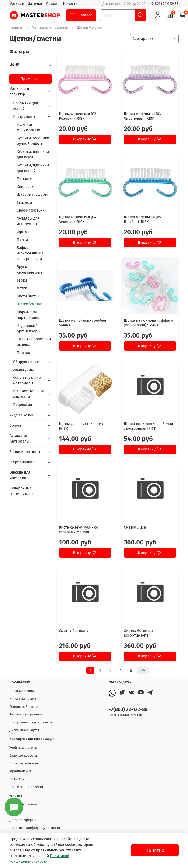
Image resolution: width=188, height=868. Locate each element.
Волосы (16, 425)
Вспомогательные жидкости (29, 394)
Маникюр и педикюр (50, 27)
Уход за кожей (22, 415)
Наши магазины (22, 691)
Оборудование (26, 362)
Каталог (81, 15)
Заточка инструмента (26, 714)
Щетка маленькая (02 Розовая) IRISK (78, 116)
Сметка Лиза (135, 527)
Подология (23, 405)
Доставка (16, 812)
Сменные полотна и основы (34, 342)
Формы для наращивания (29, 315)
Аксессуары (23, 370)
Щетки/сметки (30, 304)
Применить (30, 79)
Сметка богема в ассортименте (138, 633)
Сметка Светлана (74, 631)
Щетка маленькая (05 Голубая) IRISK (142, 219)
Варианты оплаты (24, 804)
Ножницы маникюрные (28, 127)
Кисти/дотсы (28, 296)
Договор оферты (23, 820)
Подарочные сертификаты (21, 491)
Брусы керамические (30, 270)
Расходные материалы (19, 438)
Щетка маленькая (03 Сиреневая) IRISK (142, 116)
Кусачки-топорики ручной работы (33, 141)
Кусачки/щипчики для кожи (33, 154)
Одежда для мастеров (20, 475)
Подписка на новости (26, 787)
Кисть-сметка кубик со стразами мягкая (79, 530)
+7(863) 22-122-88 (164, 4)
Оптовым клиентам (24, 763)
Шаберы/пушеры (32, 194)
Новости (70, 4)
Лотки (22, 288)
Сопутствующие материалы (27, 380)
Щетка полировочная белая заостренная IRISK (148, 426)
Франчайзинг (20, 771)
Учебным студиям (23, 748)
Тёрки (22, 280)
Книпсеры (26, 186)
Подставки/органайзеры (29, 328)
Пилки (22, 240)
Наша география (23, 699)
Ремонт (52, 4)
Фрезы (23, 232)
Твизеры (24, 202)
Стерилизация (22, 462)
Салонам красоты (23, 756)
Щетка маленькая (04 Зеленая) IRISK (78, 219)
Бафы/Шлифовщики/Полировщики (30, 253)
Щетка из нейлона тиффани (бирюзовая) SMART (149, 323)
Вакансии (17, 779)
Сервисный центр (24, 707)
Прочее (23, 353)
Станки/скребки (31, 210)
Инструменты (25, 117)
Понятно (155, 850)
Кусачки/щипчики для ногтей (33, 168)
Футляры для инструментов (29, 221)
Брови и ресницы (25, 452)
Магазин (17, 4)
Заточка (35, 4)
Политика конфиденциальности (35, 828)
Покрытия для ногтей (26, 106)
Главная (16, 27)
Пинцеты (25, 179)
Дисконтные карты (24, 730)
